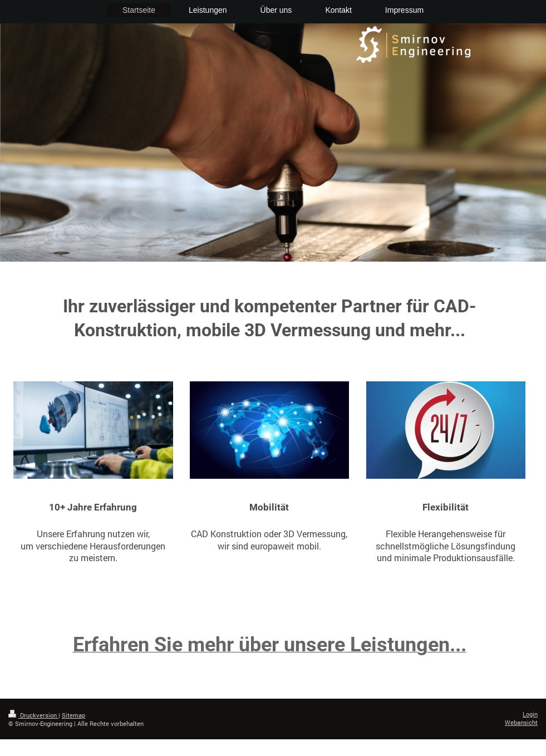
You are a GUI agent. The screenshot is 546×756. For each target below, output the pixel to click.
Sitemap (73, 715)
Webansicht (521, 722)
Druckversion (33, 715)
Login (530, 714)
